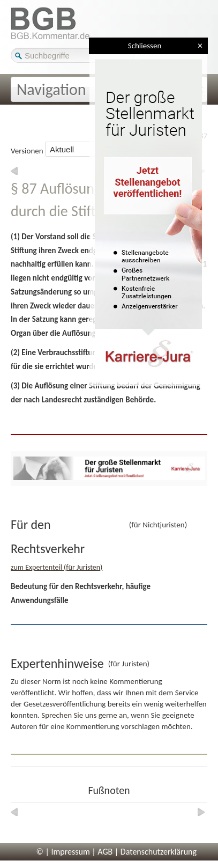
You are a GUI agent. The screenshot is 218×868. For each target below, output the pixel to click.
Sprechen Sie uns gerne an (84, 715)
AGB (105, 852)
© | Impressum (63, 852)
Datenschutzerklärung (159, 852)
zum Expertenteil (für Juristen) (57, 567)
